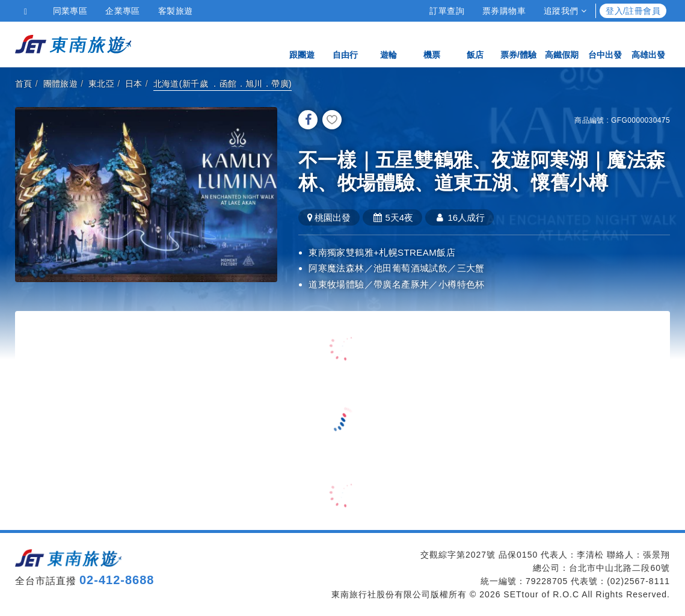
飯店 (475, 44)
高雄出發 (648, 44)
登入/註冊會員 (633, 11)
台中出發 (605, 44)
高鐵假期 (562, 44)
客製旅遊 (176, 11)
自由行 (345, 44)
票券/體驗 (518, 44)
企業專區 (123, 11)
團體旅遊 (61, 84)
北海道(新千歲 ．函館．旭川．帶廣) (223, 84)
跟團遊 (302, 44)
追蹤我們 (565, 11)
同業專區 (70, 11)
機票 (432, 44)
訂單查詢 (447, 11)
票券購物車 (504, 11)
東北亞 (101, 84)
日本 (134, 84)
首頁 (24, 84)
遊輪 (389, 44)
